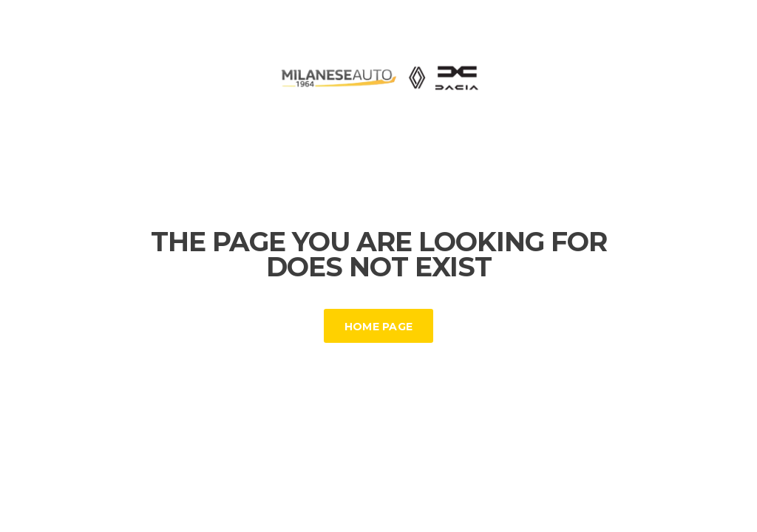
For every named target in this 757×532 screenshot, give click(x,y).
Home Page (379, 327)
